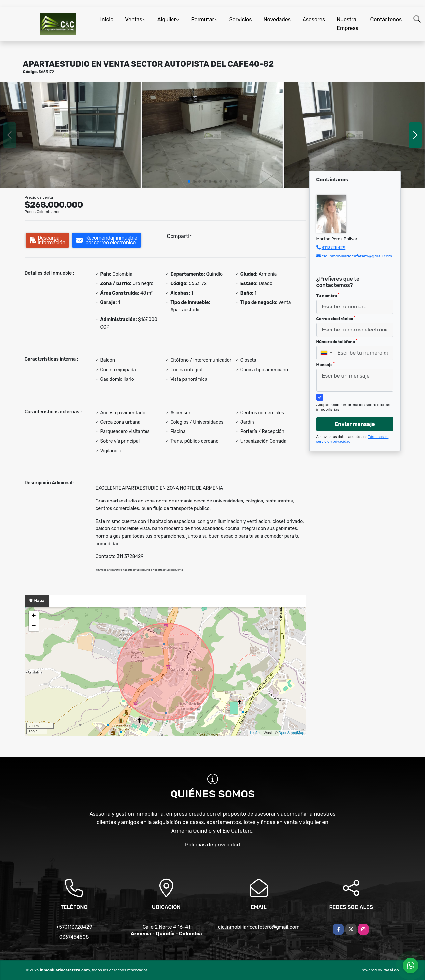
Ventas (133, 20)
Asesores (314, 20)
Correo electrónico (336, 318)
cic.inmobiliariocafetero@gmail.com (357, 256)
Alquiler (167, 20)
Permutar (202, 20)
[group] (70, 135)
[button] (189, 181)
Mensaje (326, 364)
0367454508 (74, 937)
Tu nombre (328, 295)
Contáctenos (386, 20)
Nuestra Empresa (347, 24)
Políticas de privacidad (212, 845)
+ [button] (33, 616)
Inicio (107, 20)
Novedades (277, 20)
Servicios (241, 20)
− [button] (33, 626)
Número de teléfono (337, 341)
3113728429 (334, 247)
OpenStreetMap (291, 733)
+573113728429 (74, 927)
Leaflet (255, 733)
